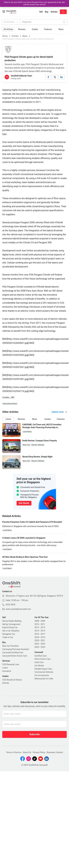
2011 (43, 624)
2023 (43, 644)
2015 (43, 631)
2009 (43, 621)
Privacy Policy (39, 752)
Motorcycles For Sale (44, 679)
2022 (37, 644)
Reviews (22, 29)
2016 (37, 634)
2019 (43, 637)
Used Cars (39, 662)
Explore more (59, 412)
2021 (43, 640)
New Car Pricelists (10, 646)
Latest (8, 419)
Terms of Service (13, 752)
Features (48, 29)
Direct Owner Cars (43, 659)
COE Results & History (12, 680)
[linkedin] (61, 77)
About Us (27, 752)
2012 (37, 627)
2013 (43, 627)
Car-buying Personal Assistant (16, 649)
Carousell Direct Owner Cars (15, 656)
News (61, 29)
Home (5, 36)
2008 (37, 621)
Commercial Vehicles (44, 672)
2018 (37, 637)
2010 (37, 624)
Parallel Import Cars (43, 669)
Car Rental (39, 666)
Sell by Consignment (11, 624)
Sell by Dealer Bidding (12, 621)
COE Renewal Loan (11, 664)
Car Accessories (42, 675)
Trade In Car (8, 637)
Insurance (7, 671)
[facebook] (48, 77)
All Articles (11, 22)
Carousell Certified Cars (13, 653)
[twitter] (55, 77)
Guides (35, 29)
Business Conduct (55, 752)
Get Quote (24, 503)
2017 (43, 634)
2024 (37, 647)
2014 (37, 631)
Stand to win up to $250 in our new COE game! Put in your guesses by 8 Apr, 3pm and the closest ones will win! (34, 3)
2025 (43, 647)
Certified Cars (41, 656)
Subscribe (34, 734)
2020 (37, 640)
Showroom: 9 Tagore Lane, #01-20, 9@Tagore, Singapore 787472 (34, 596)
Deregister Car (9, 634)
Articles (15, 36)
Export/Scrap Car (10, 627)
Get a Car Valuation (11, 631)
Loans (5, 668)
